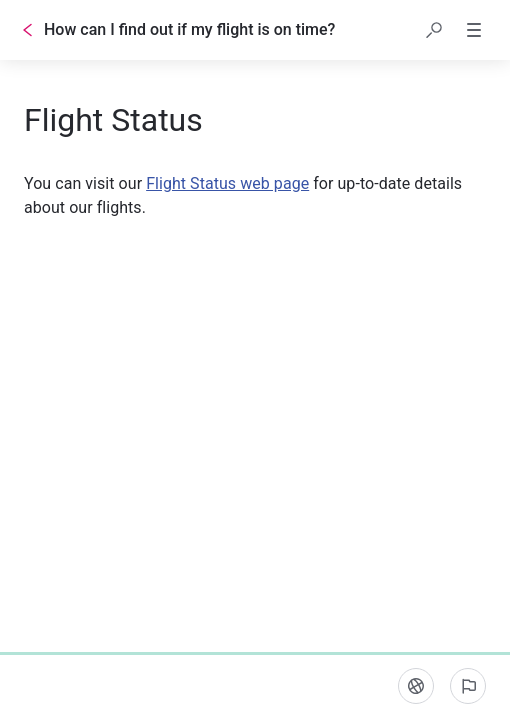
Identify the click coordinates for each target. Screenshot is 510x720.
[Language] (416, 686)
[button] (434, 30)
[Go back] (28, 30)
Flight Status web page (227, 183)
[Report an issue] (468, 686)
